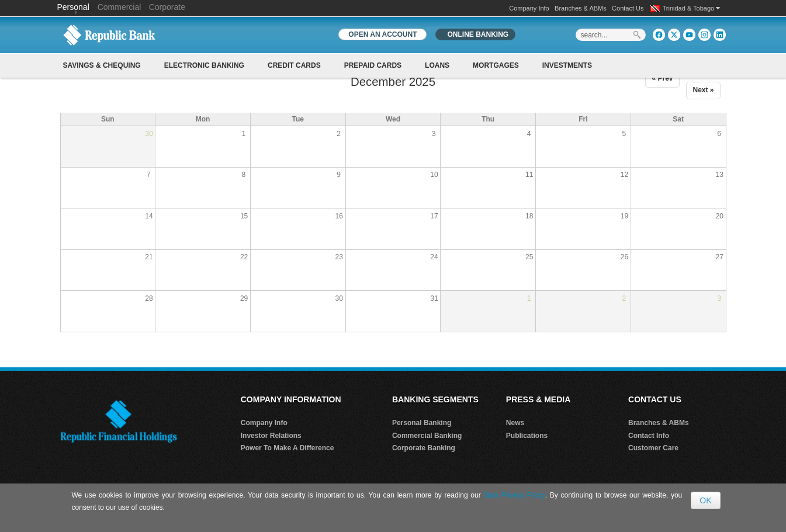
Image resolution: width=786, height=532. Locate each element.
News (515, 423)
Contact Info (649, 436)
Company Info (529, 8)
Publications (527, 436)
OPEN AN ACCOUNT (382, 34)
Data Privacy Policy (514, 495)
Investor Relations (271, 436)
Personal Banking (422, 423)
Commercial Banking (427, 436)
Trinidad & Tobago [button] (692, 8)
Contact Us (628, 8)
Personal (75, 7)
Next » (703, 90)
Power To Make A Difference (288, 448)
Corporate (167, 7)
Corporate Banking (424, 448)
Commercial (120, 7)
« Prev (662, 78)
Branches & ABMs (581, 8)
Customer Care (653, 448)
